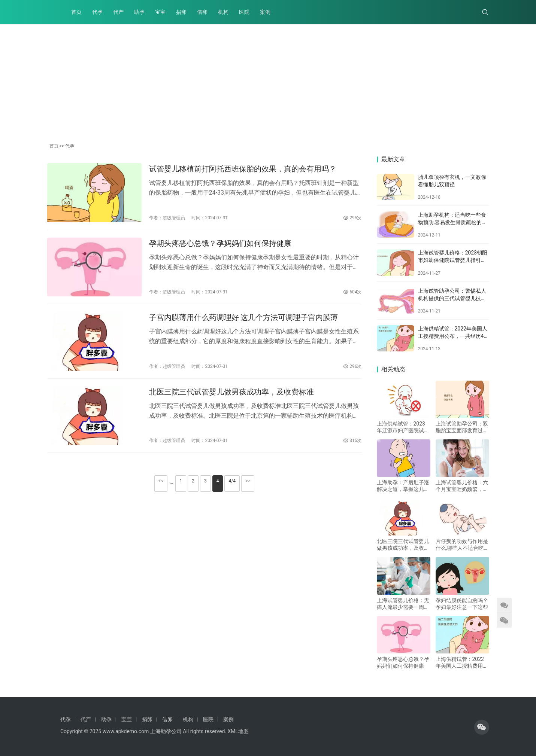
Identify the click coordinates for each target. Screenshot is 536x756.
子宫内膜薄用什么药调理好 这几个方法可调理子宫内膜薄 (244, 317)
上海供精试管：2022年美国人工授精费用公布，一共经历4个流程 (454, 336)
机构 (223, 12)
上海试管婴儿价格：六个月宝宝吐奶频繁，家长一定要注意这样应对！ (462, 486)
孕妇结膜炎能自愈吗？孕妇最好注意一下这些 (462, 604)
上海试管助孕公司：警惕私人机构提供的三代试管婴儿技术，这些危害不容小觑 (452, 298)
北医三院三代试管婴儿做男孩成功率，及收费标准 (231, 392)
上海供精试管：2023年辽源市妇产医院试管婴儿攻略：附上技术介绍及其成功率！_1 (403, 427)
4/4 (232, 481)
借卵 (202, 12)
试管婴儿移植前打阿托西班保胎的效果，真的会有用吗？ (243, 169)
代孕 (97, 12)
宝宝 (160, 12)
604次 (352, 292)
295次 (352, 218)
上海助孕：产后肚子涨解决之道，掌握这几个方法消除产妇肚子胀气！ (403, 486)
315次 (352, 441)
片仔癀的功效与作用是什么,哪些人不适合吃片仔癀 (462, 545)
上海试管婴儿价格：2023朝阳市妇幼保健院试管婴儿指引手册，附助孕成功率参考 (453, 260)
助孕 (139, 12)
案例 (265, 12)
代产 (118, 12)
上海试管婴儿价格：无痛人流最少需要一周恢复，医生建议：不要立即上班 (403, 604)
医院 (244, 12)
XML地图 (238, 731)
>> (248, 481)
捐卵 (181, 12)
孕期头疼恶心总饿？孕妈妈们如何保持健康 (220, 243)
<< (161, 481)
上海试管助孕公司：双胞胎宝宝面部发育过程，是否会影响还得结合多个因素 (462, 427)
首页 (76, 12)
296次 (352, 366)
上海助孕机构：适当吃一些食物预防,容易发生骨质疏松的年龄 (453, 222)
